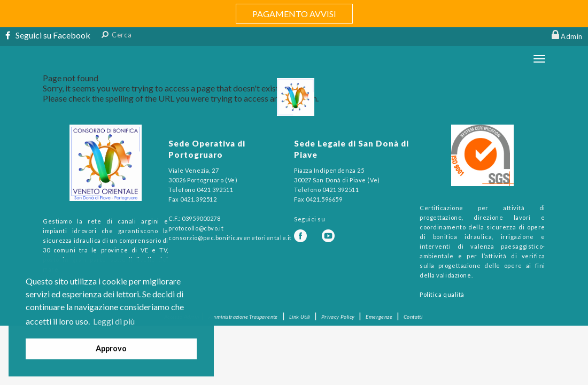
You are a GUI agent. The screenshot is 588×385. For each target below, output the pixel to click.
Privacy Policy (338, 317)
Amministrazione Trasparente (243, 317)
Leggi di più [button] (114, 321)
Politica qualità (442, 294)
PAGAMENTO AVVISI (294, 14)
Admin (572, 36)
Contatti (413, 317)
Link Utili (300, 317)
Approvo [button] (111, 348)
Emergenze (379, 317)
